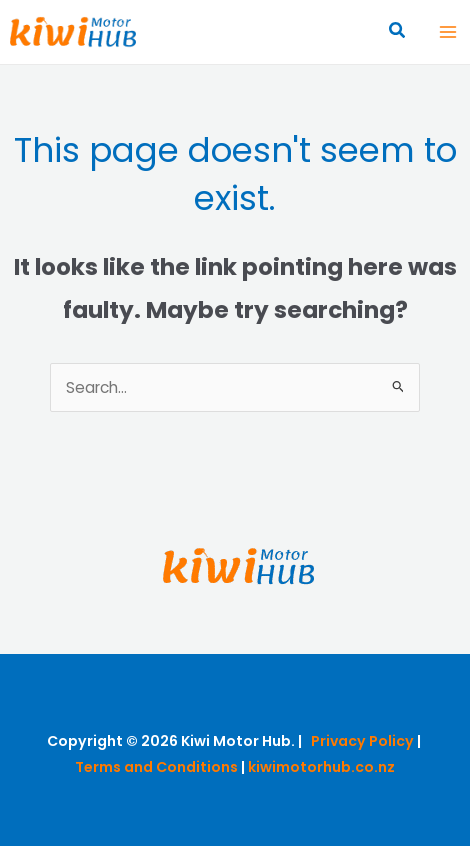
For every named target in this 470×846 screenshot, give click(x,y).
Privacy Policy (362, 741)
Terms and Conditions (156, 767)
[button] (398, 32)
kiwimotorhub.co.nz (321, 767)
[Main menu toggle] (448, 32)
